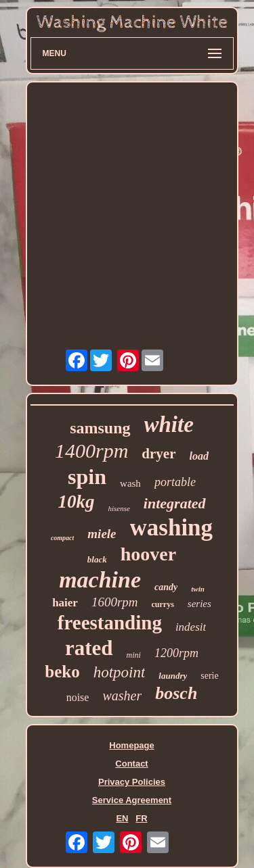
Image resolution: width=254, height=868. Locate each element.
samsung (100, 428)
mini (134, 655)
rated (89, 648)
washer (122, 696)
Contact (131, 764)
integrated (175, 503)
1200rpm (176, 653)
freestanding (110, 623)
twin (198, 589)
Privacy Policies (132, 782)
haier (65, 603)
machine (100, 580)
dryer (158, 454)
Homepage (131, 745)
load (199, 456)
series (199, 604)
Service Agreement (132, 800)
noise (78, 697)
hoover (148, 554)
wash (130, 483)
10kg (76, 502)
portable (175, 482)
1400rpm (91, 451)
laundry (173, 676)
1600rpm (115, 602)
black (97, 559)
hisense (119, 508)
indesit (191, 627)
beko (62, 672)
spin (87, 477)
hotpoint (120, 672)
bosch (176, 693)
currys (163, 604)
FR (141, 818)
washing (172, 528)
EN (122, 818)
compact (62, 538)
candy (166, 587)
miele (102, 534)
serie (209, 676)
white (169, 425)
